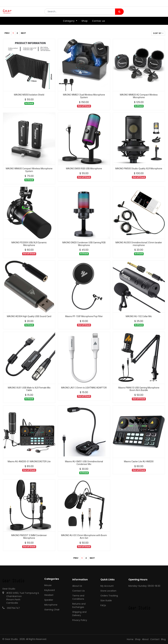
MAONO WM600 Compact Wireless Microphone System (29, 170)
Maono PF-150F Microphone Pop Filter (84, 316)
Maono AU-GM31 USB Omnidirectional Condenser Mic (84, 463)
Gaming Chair (52, 610)
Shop (138, 639)
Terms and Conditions (78, 597)
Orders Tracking (109, 596)
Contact (155, 639)
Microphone (51, 605)
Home (130, 639)
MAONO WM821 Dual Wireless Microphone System (84, 96)
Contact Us (78, 591)
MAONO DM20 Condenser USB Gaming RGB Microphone (84, 244)
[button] (158, 33)
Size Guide (106, 600)
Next (23, 33)
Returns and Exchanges (79, 605)
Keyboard (50, 590)
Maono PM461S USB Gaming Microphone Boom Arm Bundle (139, 389)
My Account (107, 586)
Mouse (48, 585)
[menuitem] (85, 25)
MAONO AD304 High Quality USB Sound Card (29, 316)
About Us (77, 586)
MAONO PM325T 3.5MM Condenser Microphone (29, 537)
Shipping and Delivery (79, 614)
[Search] (119, 14)
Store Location (108, 591)
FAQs (103, 605)
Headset (49, 595)
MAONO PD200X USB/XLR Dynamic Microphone (29, 244)
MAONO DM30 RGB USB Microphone (84, 169)
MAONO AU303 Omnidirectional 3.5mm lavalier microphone (139, 244)
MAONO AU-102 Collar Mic (139, 316)
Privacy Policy (80, 620)
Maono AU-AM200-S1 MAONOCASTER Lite (29, 461)
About (145, 639)
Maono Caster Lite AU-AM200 (139, 461)
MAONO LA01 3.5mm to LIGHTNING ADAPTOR (84, 388)
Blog (163, 639)
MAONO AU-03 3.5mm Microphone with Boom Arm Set (84, 537)
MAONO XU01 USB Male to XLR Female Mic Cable (29, 389)
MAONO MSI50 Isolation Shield (29, 95)
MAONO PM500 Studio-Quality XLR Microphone (139, 169)
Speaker (49, 600)
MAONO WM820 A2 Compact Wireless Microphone (139, 96)
